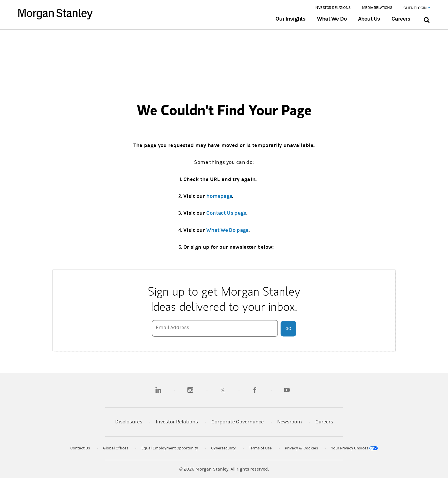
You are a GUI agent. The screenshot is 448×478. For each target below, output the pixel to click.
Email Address (172, 327)
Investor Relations (333, 8)
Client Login (417, 8)
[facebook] (255, 390)
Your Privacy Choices (354, 448)
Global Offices (116, 448)
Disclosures (129, 422)
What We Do (332, 19)
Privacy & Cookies (301, 448)
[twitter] (223, 390)
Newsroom (290, 422)
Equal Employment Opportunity (170, 448)
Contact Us (80, 448)
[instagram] (190, 390)
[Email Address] (215, 328)
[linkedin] (158, 390)
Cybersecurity (223, 448)
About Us (369, 19)
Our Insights (290, 19)
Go (288, 328)
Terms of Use (260, 448)
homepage (219, 196)
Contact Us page (226, 213)
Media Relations (377, 8)
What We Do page (227, 230)
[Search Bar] (426, 19)
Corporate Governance (238, 422)
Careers (401, 19)
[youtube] (287, 390)
